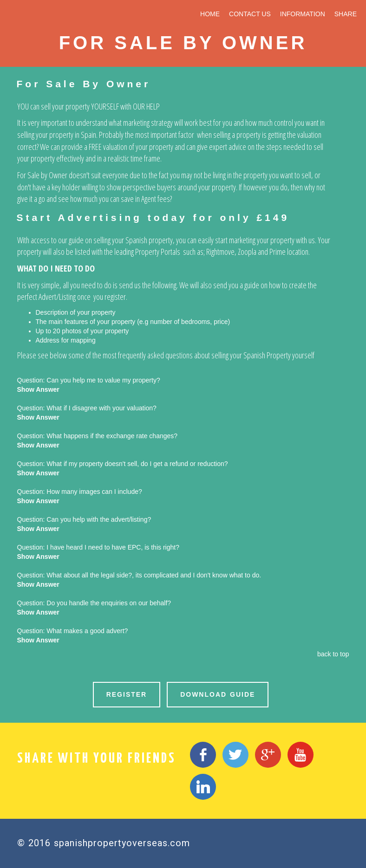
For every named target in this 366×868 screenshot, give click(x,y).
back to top (333, 654)
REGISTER (127, 694)
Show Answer (38, 389)
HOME (210, 14)
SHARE (346, 14)
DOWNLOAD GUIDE (218, 694)
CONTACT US (250, 14)
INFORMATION (303, 14)
